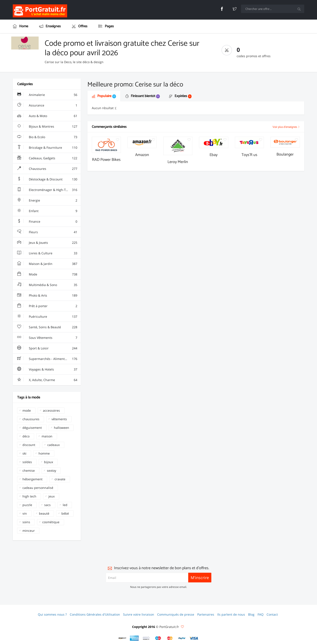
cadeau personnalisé (38, 488)
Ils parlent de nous (231, 614)
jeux (52, 496)
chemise (29, 471)
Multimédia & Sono (47, 285)
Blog (251, 614)
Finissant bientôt (143, 96)
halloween (62, 428)
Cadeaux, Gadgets (47, 158)
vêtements (59, 419)
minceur (29, 531)
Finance (47, 222)
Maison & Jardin (47, 264)
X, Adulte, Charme (47, 380)
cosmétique (51, 522)
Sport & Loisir (47, 348)
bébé (65, 513)
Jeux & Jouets (47, 243)
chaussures (31, 419)
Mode (47, 274)
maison (47, 436)
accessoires (51, 410)
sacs (47, 505)
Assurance (47, 105)
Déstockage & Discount (47, 179)
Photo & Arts (47, 295)
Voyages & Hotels (47, 369)
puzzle (27, 505)
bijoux (49, 462)
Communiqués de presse (176, 614)
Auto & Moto (47, 116)
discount (29, 445)
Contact (272, 614)
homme (44, 453)
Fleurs (47, 232)
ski (24, 453)
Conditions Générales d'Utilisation (95, 614)
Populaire (104, 96)
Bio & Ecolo (47, 137)
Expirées (180, 96)
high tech (29, 496)
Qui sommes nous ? (52, 614)
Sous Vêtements (47, 338)
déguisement (32, 428)
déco (26, 436)
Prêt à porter (47, 306)
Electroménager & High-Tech (47, 190)
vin (25, 513)
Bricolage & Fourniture (47, 148)
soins (26, 522)
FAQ (261, 614)
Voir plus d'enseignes (286, 127)
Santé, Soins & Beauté (47, 327)
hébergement (32, 479)
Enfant (47, 211)
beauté (44, 513)
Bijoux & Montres (47, 127)
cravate (60, 479)
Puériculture (47, 317)
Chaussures (47, 169)
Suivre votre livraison (139, 614)
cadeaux (53, 445)
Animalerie (47, 95)
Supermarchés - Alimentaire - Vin (48, 359)
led (65, 505)
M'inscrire (200, 578)
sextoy (52, 471)
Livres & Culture (47, 253)
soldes (27, 462)
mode (27, 410)
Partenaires (206, 614)
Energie (47, 200)
